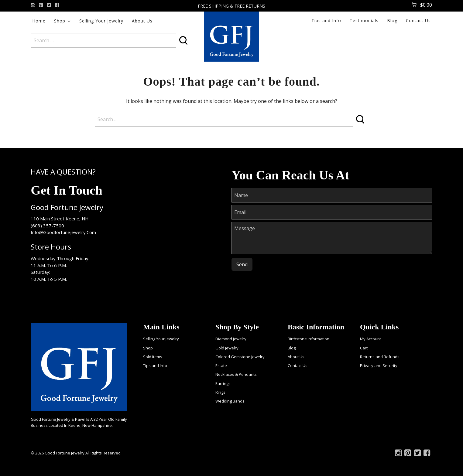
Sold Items (153, 357)
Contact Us (418, 20)
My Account (370, 339)
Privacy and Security (379, 365)
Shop (60, 21)
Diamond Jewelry (231, 339)
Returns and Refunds (380, 357)
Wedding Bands (230, 401)
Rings (220, 392)
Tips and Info (326, 20)
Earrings (223, 383)
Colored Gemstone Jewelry (240, 357)
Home (39, 21)
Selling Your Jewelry (101, 21)
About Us (142, 21)
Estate (221, 365)
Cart (364, 348)
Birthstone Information (309, 339)
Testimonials (364, 20)
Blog (392, 20)
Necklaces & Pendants (236, 374)
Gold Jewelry (227, 348)
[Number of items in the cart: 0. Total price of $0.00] (421, 5)
